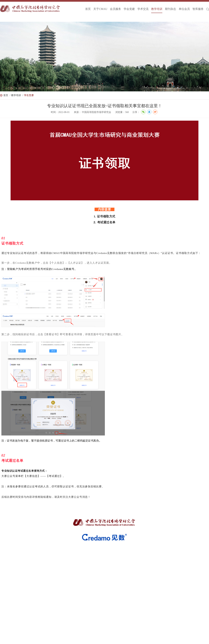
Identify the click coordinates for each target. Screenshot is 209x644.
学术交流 (143, 7)
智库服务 (198, 7)
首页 (88, 7)
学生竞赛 (29, 95)
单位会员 (184, 7)
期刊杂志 (171, 7)
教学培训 (157, 7)
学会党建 (129, 7)
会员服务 (115, 7)
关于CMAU (100, 7)
